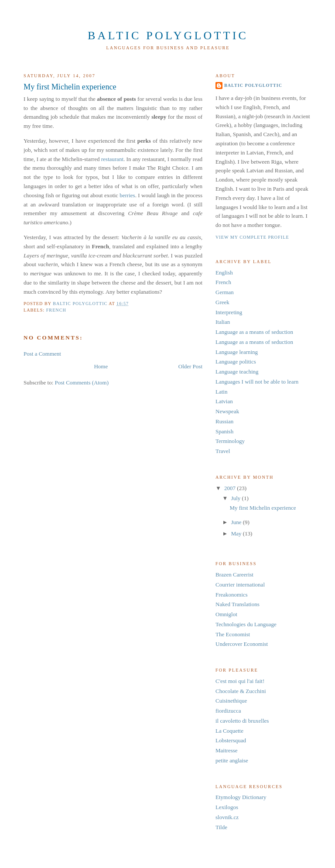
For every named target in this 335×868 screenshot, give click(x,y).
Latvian (224, 401)
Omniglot (226, 614)
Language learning (237, 352)
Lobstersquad (231, 740)
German (225, 292)
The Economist (233, 634)
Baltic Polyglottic (168, 36)
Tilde (221, 827)
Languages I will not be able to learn (257, 382)
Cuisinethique (231, 701)
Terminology (230, 441)
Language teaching (237, 372)
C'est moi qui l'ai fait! (240, 681)
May (237, 533)
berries (127, 195)
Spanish (224, 431)
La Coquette (229, 731)
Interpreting (229, 312)
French (56, 310)
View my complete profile (252, 237)
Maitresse (227, 750)
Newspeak (227, 411)
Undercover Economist (242, 644)
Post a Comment (42, 354)
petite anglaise (232, 760)
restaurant (112, 159)
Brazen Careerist (234, 575)
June (237, 522)
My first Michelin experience (263, 508)
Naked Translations (238, 604)
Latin (221, 392)
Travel (223, 451)
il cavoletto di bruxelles (242, 721)
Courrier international (240, 585)
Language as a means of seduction (254, 332)
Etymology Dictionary (241, 797)
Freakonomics (232, 595)
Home (101, 366)
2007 (231, 488)
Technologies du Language (246, 624)
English (224, 273)
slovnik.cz (227, 817)
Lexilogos (227, 807)
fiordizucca (228, 711)
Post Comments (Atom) (82, 383)
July (237, 498)
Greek (222, 302)
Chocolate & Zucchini (241, 691)
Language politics (236, 362)
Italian (223, 322)
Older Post (190, 366)
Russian (224, 421)
